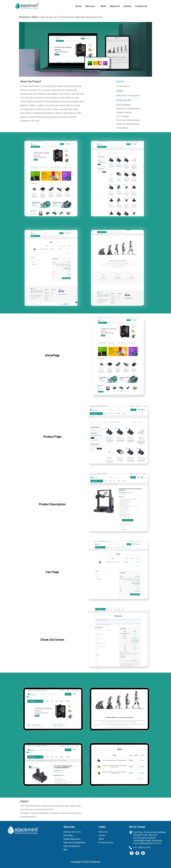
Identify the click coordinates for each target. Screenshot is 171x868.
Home (78, 6)
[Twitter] (137, 853)
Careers (127, 6)
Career (102, 835)
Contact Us (141, 6)
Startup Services (72, 832)
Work (103, 6)
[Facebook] (132, 853)
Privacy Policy (106, 843)
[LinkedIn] (143, 853)
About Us (115, 6)
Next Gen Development (74, 843)
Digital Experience (72, 839)
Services (91, 6)
